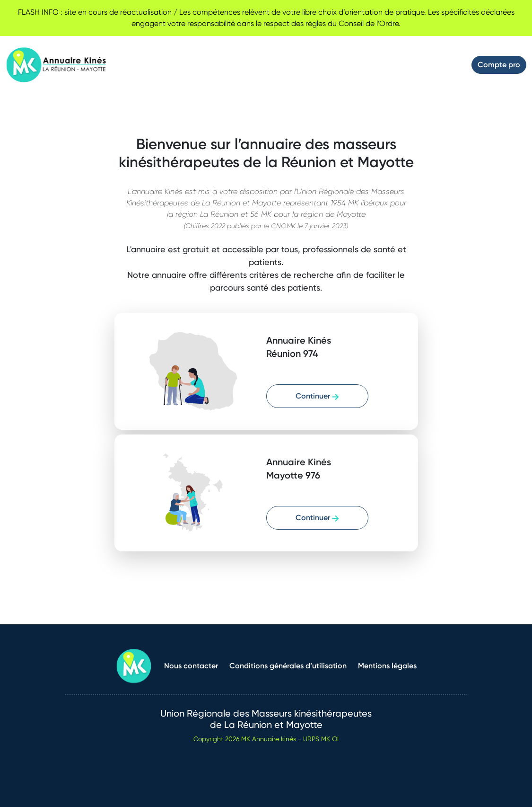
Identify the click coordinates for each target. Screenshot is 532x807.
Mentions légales (387, 666)
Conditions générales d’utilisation (288, 666)
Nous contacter (191, 666)
